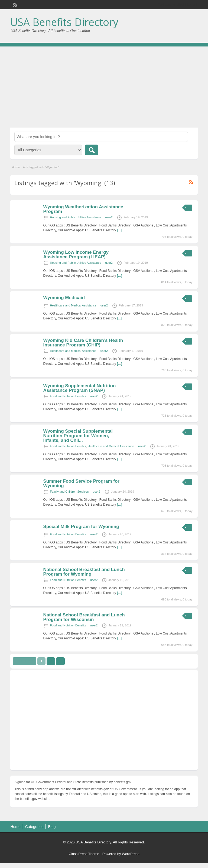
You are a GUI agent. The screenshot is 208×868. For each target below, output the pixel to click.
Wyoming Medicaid (64, 298)
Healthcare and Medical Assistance (73, 305)
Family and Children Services (69, 492)
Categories (34, 827)
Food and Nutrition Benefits (68, 396)
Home (16, 167)
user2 (109, 217)
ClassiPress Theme (84, 854)
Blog (52, 827)
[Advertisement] (104, 87)
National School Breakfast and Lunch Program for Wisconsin (84, 617)
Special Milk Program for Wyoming (81, 527)
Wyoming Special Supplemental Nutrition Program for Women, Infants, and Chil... (78, 436)
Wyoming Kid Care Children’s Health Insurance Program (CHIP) (83, 343)
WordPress (131, 854)
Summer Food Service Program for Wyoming (81, 483)
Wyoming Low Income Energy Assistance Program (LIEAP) (76, 255)
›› (60, 661)
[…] (120, 230)
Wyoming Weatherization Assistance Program (83, 209)
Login (191, 5)
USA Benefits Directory (64, 22)
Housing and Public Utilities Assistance (75, 217)
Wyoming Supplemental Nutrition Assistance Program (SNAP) (79, 388)
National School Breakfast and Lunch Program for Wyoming (84, 572)
